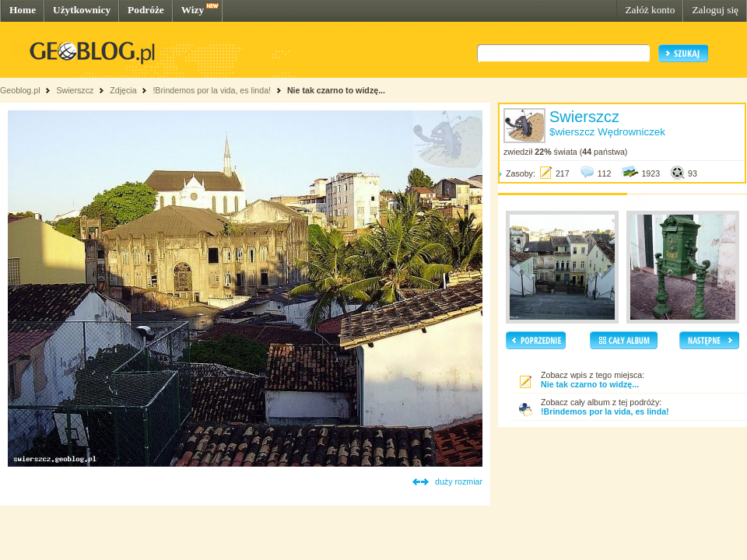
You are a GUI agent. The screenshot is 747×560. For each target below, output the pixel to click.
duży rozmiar (459, 481)
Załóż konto (650, 10)
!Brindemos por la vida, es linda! (212, 90)
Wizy (193, 10)
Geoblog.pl (20, 90)
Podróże (146, 10)
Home (23, 10)
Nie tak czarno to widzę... (336, 90)
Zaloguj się (715, 10)
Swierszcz (75, 90)
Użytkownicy (82, 10)
